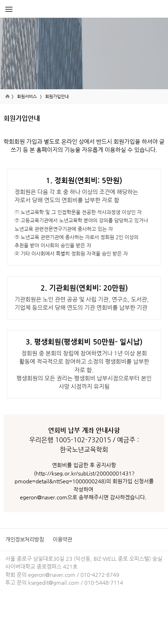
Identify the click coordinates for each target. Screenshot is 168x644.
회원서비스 (27, 96)
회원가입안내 (57, 96)
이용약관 (62, 539)
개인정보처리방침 (25, 539)
